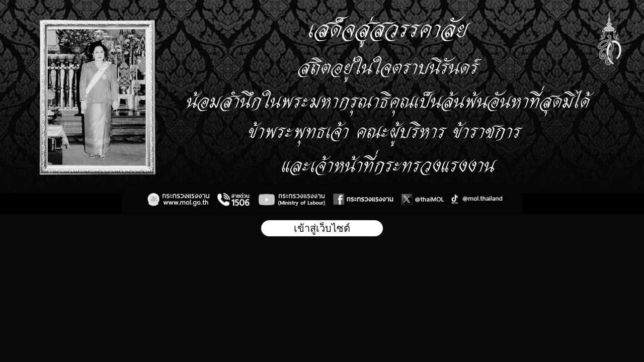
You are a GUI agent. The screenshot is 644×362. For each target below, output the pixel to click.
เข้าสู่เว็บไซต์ (322, 228)
